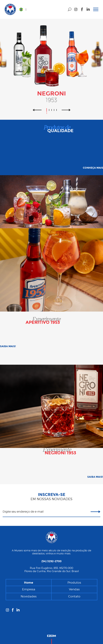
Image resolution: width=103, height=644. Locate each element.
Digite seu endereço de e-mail (23, 512)
